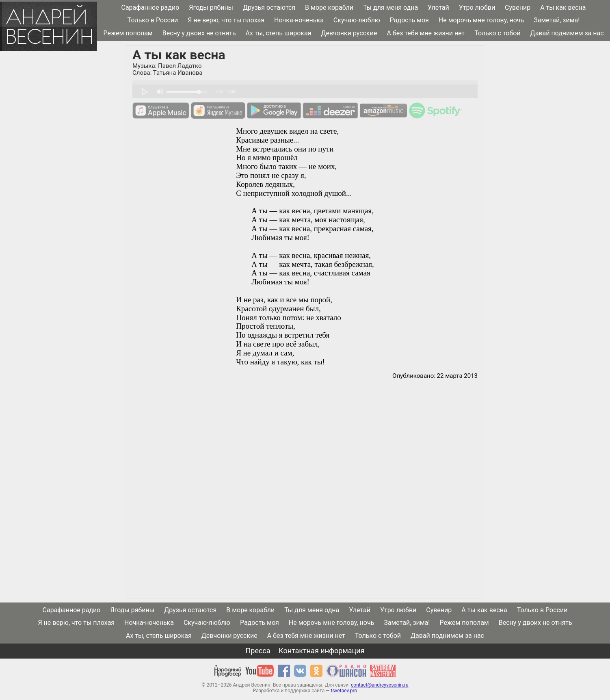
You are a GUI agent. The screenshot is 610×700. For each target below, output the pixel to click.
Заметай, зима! (557, 20)
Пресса (258, 651)
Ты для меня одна (390, 8)
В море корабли (329, 8)
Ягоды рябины (211, 8)
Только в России (153, 20)
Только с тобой (497, 33)
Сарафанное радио (150, 8)
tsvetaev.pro (344, 691)
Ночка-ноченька (299, 20)
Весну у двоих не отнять (199, 33)
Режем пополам (128, 33)
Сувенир (518, 8)
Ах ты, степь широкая (279, 33)
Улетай (438, 8)
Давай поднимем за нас (567, 33)
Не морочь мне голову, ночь (481, 20)
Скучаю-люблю (357, 20)
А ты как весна (563, 8)
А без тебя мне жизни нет (426, 33)
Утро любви (477, 8)
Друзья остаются (269, 8)
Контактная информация (321, 651)
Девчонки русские (349, 33)
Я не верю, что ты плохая (226, 20)
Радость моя (409, 20)
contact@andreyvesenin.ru (380, 685)
